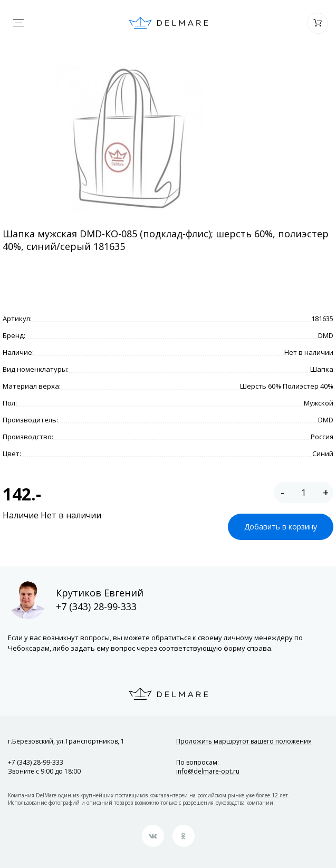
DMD (326, 335)
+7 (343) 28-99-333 (96, 606)
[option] (129, 139)
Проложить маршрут (244, 741)
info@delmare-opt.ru (208, 771)
